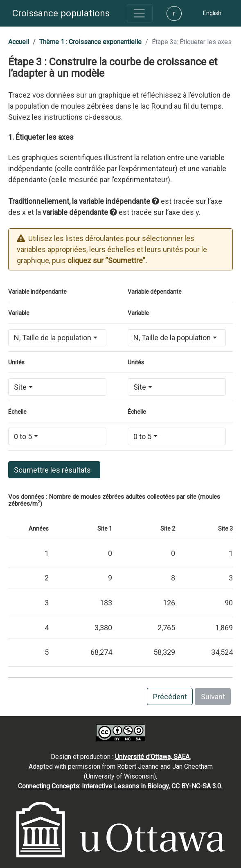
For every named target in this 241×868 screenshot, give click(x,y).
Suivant (213, 697)
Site (20, 387)
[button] (212, 13)
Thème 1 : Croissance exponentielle (90, 42)
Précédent (170, 697)
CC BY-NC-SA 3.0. (197, 786)
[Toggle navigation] (140, 13)
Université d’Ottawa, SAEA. (153, 757)
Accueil (19, 42)
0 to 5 (23, 436)
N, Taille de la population (53, 338)
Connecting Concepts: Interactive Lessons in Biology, (94, 786)
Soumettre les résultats (54, 470)
